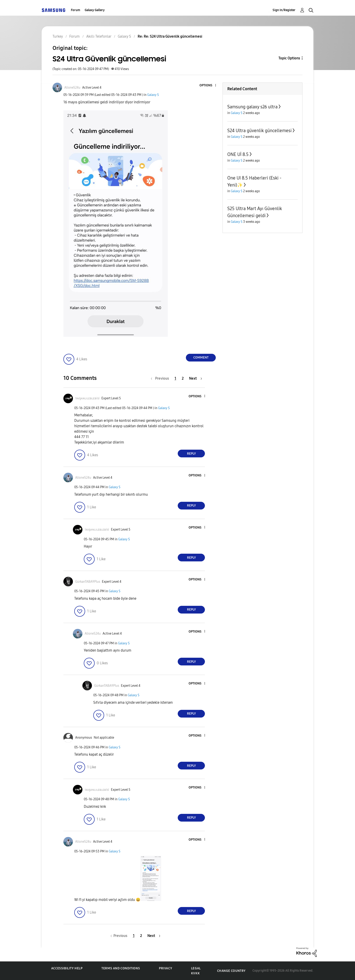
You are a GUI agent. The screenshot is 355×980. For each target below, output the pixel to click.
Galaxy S (153, 95)
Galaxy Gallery (95, 10)
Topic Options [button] (289, 58)
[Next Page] (195, 378)
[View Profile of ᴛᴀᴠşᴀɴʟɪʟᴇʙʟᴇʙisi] (87, 398)
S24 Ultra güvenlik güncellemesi (259, 131)
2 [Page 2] (183, 378)
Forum (76, 10)
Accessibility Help (67, 968)
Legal (196, 968)
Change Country (231, 971)
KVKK (195, 973)
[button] (208, 86)
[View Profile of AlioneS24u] (72, 88)
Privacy (166, 968)
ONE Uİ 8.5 (238, 154)
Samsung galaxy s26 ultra (252, 107)
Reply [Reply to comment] (191, 454)
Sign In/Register (284, 10)
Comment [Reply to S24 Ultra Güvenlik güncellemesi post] (201, 358)
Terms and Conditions (121, 968)
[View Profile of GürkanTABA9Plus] (88, 582)
